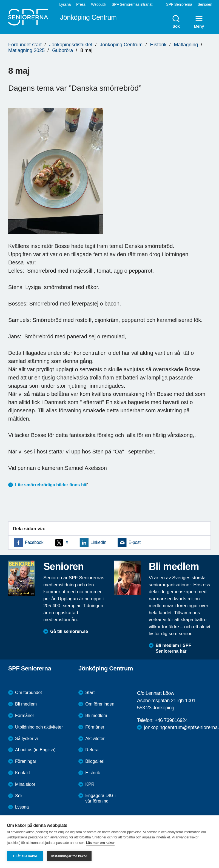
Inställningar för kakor (69, 856)
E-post (135, 542)
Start (90, 693)
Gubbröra (62, 50)
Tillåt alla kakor (25, 856)
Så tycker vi (26, 739)
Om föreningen (100, 704)
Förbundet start (25, 45)
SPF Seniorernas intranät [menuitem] (132, 4)
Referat (92, 750)
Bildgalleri (95, 761)
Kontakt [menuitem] (22, 773)
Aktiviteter (95, 739)
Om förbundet (29, 693)
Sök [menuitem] (176, 21)
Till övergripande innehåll (0, 0)
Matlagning (186, 45)
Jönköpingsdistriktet (71, 45)
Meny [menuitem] (199, 21)
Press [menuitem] (81, 4)
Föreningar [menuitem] (26, 761)
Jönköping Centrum (121, 45)
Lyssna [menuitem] (65, 4)
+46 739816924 (171, 720)
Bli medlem (26, 704)
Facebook (34, 542)
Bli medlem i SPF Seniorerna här (174, 648)
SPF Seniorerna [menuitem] (179, 4)
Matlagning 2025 (26, 50)
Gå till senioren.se (69, 631)
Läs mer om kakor (100, 843)
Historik (158, 45)
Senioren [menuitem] (205, 4)
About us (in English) (35, 750)
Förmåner (25, 716)
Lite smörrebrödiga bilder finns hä (51, 485)
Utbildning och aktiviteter (39, 727)
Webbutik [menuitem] (99, 4)
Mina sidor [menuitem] (25, 784)
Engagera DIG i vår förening (100, 798)
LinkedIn (98, 542)
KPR (90, 784)
